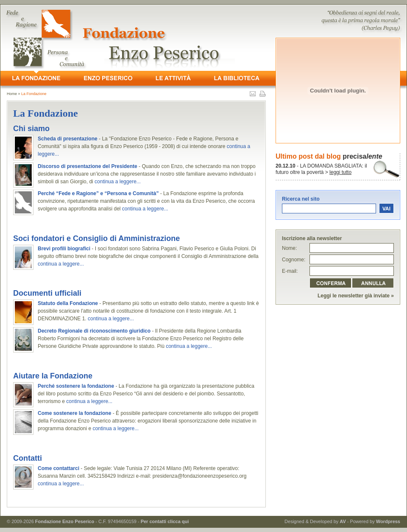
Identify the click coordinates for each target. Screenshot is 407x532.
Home (12, 94)
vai (386, 208)
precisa (362, 156)
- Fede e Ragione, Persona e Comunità (203, 38)
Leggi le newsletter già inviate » (356, 296)
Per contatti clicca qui (165, 521)
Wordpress (388, 521)
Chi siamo (31, 129)
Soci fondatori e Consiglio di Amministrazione (96, 238)
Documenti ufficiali (47, 293)
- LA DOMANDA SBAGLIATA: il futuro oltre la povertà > (321, 169)
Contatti (28, 458)
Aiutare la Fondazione (53, 376)
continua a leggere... (118, 182)
